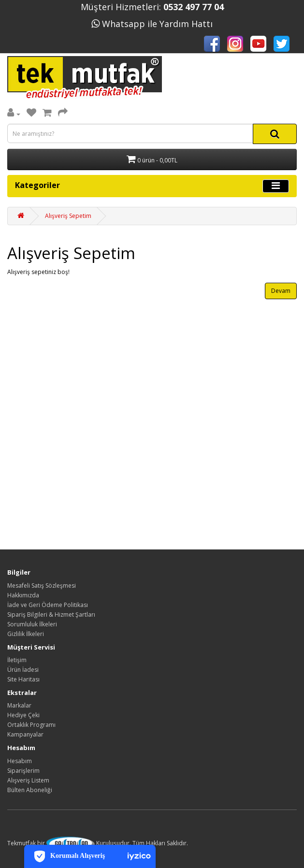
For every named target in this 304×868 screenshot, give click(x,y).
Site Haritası (23, 679)
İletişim (17, 660)
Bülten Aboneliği (30, 790)
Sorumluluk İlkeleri (32, 624)
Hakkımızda (23, 595)
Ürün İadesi (23, 670)
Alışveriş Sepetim (68, 216)
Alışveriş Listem (28, 780)
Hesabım (20, 761)
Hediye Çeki (23, 715)
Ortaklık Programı (31, 725)
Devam (281, 291)
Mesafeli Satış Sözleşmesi (42, 586)
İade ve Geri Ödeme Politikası (48, 605)
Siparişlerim (23, 771)
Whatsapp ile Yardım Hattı (152, 24)
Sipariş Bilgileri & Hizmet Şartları (51, 615)
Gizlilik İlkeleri (26, 634)
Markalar (19, 705)
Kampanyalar (25, 734)
